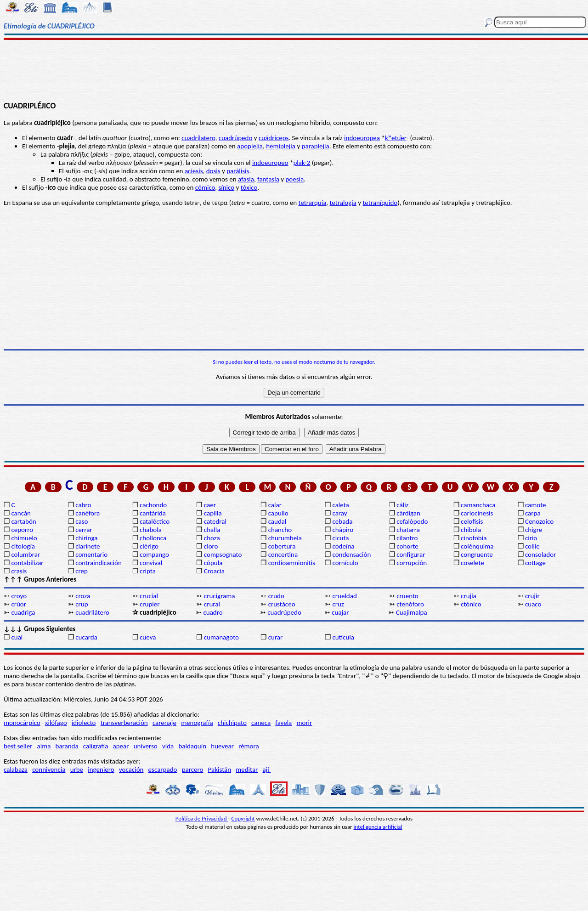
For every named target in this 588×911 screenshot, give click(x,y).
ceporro (22, 530)
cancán (21, 513)
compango (154, 555)
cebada (342, 521)
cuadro (213, 612)
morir (304, 723)
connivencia (49, 770)
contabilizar (27, 563)
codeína (343, 546)
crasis (19, 571)
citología (23, 546)
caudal (277, 521)
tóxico (249, 187)
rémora (249, 746)
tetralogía (343, 203)
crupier (150, 604)
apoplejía (250, 146)
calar (275, 505)
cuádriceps (274, 138)
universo (146, 746)
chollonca (153, 538)
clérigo (149, 546)
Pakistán (220, 770)
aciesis (194, 171)
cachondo (153, 505)
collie (532, 546)
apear (121, 746)
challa (212, 530)
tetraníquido (380, 203)
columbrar (25, 555)
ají (266, 770)
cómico (205, 187)
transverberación (124, 723)
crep (82, 571)
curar (276, 637)
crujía (469, 596)
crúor (19, 604)
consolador (540, 555)
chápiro (343, 530)
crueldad (344, 596)
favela (283, 723)
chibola (471, 530)
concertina (283, 555)
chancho (280, 530)
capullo (278, 513)
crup (82, 604)
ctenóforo (410, 604)
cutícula (343, 637)
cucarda (86, 637)
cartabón (23, 521)
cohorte (407, 546)
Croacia (214, 571)
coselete (472, 563)
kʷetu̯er (396, 138)
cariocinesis (477, 513)
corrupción (412, 563)
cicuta (340, 538)
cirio (531, 538)
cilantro (407, 538)
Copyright (243, 818)
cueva (148, 637)
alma (44, 746)
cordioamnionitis (292, 563)
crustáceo (282, 604)
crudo (276, 596)
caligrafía (96, 746)
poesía (294, 179)
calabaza (16, 770)
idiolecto (84, 723)
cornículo (345, 563)
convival (151, 563)
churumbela (285, 538)
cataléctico (155, 521)
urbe (77, 770)
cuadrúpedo (236, 138)
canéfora (88, 513)
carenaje (164, 723)
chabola (151, 530)
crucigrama (220, 596)
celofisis (472, 521)
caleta (340, 505)
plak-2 (302, 163)
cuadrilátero (92, 612)
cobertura (282, 546)
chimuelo (24, 538)
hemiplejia (281, 146)
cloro (211, 546)
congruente (477, 555)
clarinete (88, 546)
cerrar (84, 530)
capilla (213, 513)
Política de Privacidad (202, 818)
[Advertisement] (294, 70)
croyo (19, 596)
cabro (83, 505)
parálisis (238, 171)
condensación (351, 555)
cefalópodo (412, 521)
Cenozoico (539, 521)
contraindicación (99, 563)
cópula (213, 563)
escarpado (163, 770)
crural (212, 604)
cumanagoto (221, 637)
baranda (67, 746)
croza (83, 596)
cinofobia (474, 538)
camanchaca (478, 505)
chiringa (86, 538)
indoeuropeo (270, 163)
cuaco (533, 604)
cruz (338, 604)
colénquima (477, 546)
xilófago (56, 723)
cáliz (402, 505)
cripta (148, 571)
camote (536, 505)
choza (212, 538)
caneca (261, 723)
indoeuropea (362, 138)
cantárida (153, 513)
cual (17, 637)
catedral (215, 521)
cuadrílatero (198, 138)
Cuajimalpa (412, 612)
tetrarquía (313, 203)
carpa (533, 513)
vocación (131, 770)
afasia (246, 179)
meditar (247, 770)
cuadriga (23, 612)
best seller (18, 746)
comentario (91, 555)
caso (82, 521)
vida (168, 746)
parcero (193, 770)
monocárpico (22, 723)
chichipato (232, 723)
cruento (407, 596)
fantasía (268, 179)
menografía (197, 723)
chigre (534, 530)
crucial (149, 596)
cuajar (340, 612)
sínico (226, 187)
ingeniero (101, 770)
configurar (411, 555)
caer (210, 505)
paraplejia (316, 146)
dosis (213, 171)
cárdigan (408, 513)
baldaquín (192, 746)
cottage (535, 563)
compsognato (223, 555)
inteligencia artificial (378, 827)
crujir (532, 596)
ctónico (471, 604)
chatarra (408, 530)
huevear (222, 746)
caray (339, 513)
